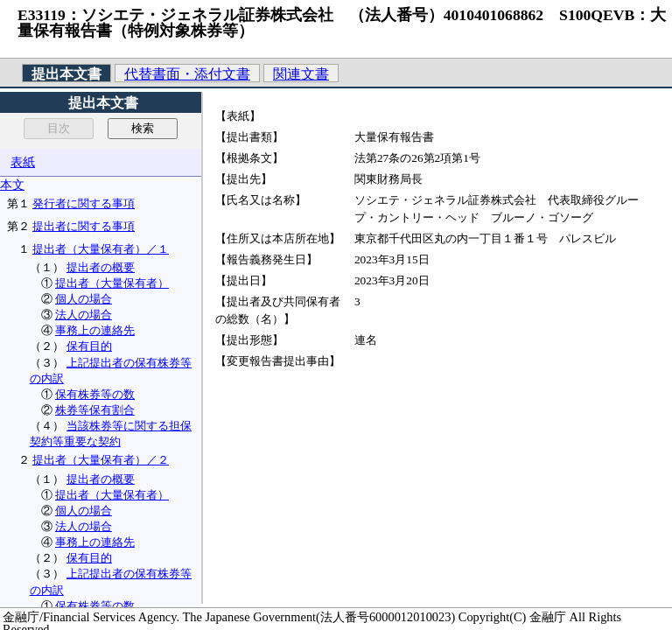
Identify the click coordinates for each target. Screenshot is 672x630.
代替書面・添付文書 (187, 74)
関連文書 (301, 74)
